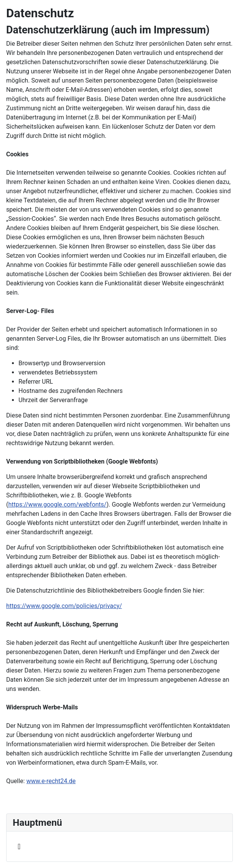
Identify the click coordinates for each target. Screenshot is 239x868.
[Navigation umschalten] (19, 846)
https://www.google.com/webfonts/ (57, 504)
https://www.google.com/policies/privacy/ (64, 606)
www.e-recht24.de (51, 781)
